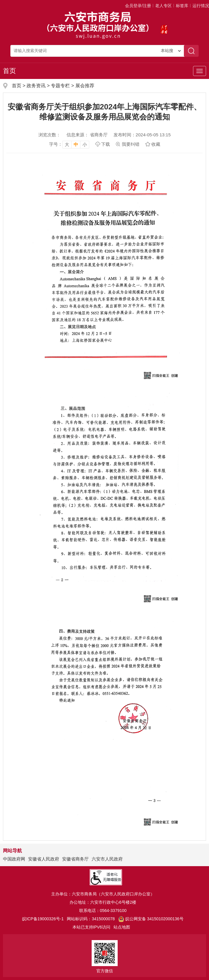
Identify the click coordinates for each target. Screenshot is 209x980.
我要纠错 (131, 144)
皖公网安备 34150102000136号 (151, 919)
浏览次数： (50, 135)
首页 (9, 71)
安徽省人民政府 (44, 859)
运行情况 (201, 6)
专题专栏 (60, 86)
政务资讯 (36, 86)
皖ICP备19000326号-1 (43, 919)
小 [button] (85, 144)
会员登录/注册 (138, 6)
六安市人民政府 (107, 859)
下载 (106, 144)
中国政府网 (14, 859)
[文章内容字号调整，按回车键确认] (69, 144)
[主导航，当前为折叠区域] (200, 71)
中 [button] (76, 144)
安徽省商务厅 (75, 859)
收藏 (156, 144)
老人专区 (163, 6)
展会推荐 (85, 86)
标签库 (182, 6)
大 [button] (67, 144)
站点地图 (122, 927)
